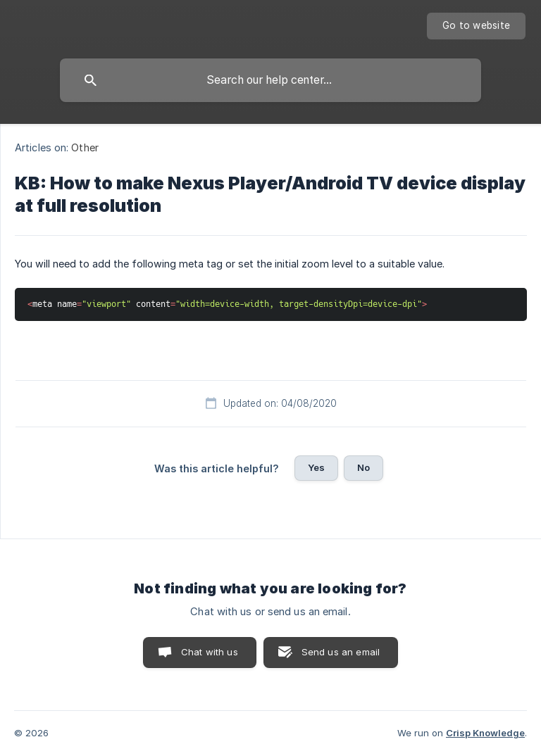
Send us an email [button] (341, 652)
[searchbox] (270, 80)
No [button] (363, 467)
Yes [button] (316, 467)
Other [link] (85, 147)
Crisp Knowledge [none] (485, 733)
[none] (476, 26)
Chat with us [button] (210, 652)
